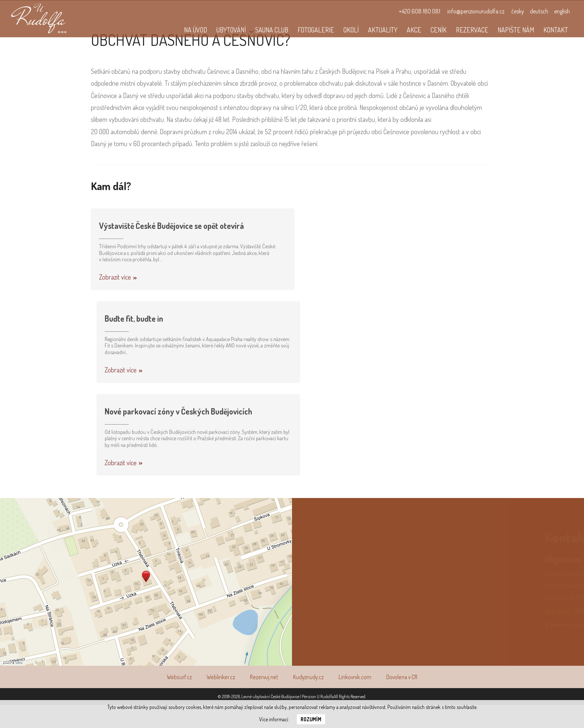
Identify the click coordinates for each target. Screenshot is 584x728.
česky (518, 11)
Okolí (351, 30)
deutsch (539, 11)
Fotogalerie (316, 30)
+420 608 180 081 (420, 11)
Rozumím (311, 719)
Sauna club (272, 30)
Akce (414, 30)
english (562, 11)
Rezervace (472, 30)
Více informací (274, 719)
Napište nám (516, 30)
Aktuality (383, 30)
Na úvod (196, 30)
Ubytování (231, 30)
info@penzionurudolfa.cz (476, 11)
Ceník (439, 30)
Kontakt (556, 30)
